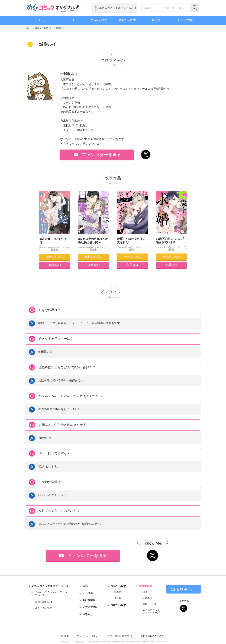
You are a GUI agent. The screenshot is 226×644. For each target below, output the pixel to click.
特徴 (145, 592)
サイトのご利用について (120, 636)
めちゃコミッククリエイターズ (151, 611)
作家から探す (127, 20)
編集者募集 (222, 96)
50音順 (118, 598)
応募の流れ (149, 598)
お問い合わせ (185, 589)
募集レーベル (150, 604)
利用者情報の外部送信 (152, 636)
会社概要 (64, 636)
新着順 (118, 592)
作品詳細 (55, 265)
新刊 (41, 20)
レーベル (70, 20)
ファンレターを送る (101, 155)
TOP (27, 28)
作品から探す (99, 20)
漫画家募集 (146, 586)
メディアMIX (185, 20)
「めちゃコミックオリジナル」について (50, 594)
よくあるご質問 (44, 608)
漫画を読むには (44, 602)
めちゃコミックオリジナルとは (118, 8)
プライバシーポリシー (88, 636)
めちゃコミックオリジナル (53, 8)
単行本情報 (89, 600)
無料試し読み (55, 257)
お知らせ (88, 614)
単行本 (156, 20)
